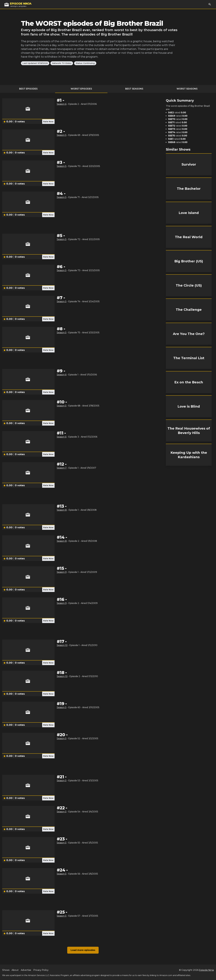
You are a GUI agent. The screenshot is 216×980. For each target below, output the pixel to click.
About (15, 970)
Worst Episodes (81, 89)
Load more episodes (83, 950)
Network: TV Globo (62, 63)
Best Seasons (134, 89)
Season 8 (62, 510)
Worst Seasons (187, 89)
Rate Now (48, 122)
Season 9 (62, 572)
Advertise (26, 970)
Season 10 (62, 645)
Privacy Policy (41, 970)
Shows (6, 970)
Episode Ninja (206, 970)
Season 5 (62, 135)
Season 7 (62, 468)
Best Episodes (28, 89)
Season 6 (62, 104)
